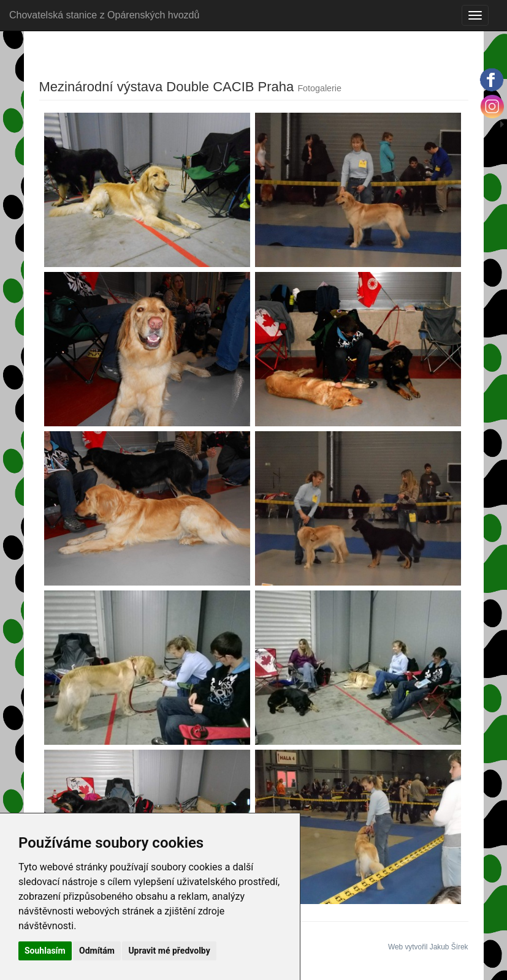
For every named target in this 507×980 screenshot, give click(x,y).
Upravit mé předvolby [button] (169, 951)
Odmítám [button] (97, 951)
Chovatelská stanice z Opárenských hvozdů (104, 15)
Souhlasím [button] (45, 951)
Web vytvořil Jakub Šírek (428, 947)
